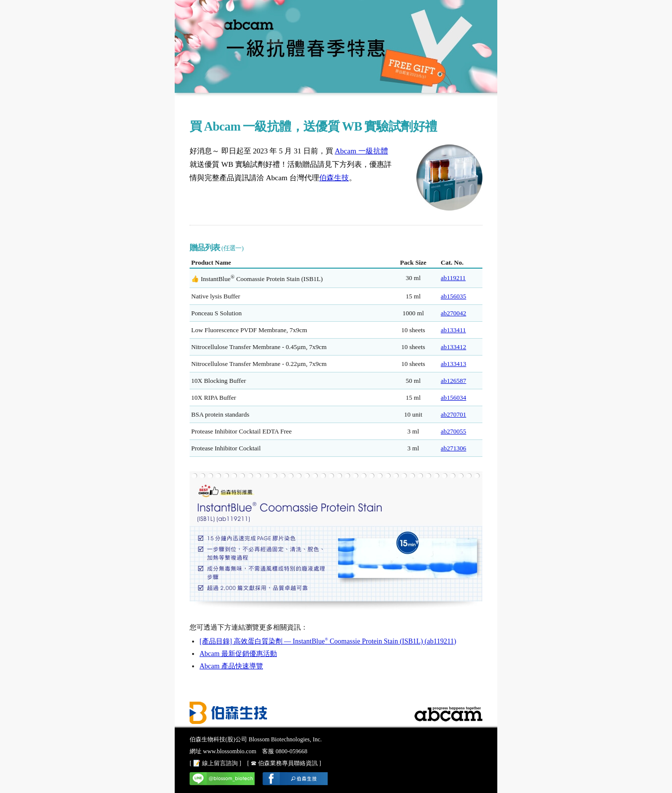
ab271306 (453, 448)
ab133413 (453, 364)
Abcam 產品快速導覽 (231, 666)
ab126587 (453, 381)
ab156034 (453, 397)
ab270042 (453, 313)
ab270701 (453, 414)
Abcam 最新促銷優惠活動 (238, 654)
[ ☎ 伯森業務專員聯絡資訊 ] (284, 763)
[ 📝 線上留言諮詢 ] (215, 763)
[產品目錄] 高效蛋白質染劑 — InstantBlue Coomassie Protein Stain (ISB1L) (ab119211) (328, 641)
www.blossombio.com (230, 751)
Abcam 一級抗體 (362, 151)
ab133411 (453, 330)
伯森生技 (334, 178)
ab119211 (453, 278)
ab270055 (453, 431)
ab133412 (453, 347)
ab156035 (453, 296)
